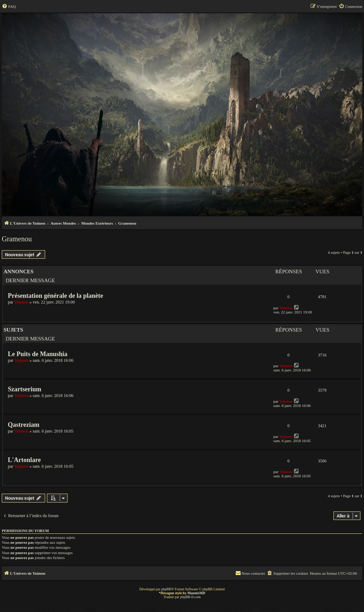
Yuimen (21, 302)
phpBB (166, 589)
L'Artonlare (24, 460)
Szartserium (25, 389)
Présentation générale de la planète (55, 296)
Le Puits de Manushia (38, 354)
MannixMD (196, 593)
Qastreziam (24, 425)
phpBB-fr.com (191, 597)
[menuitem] (9, 6)
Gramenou (17, 239)
